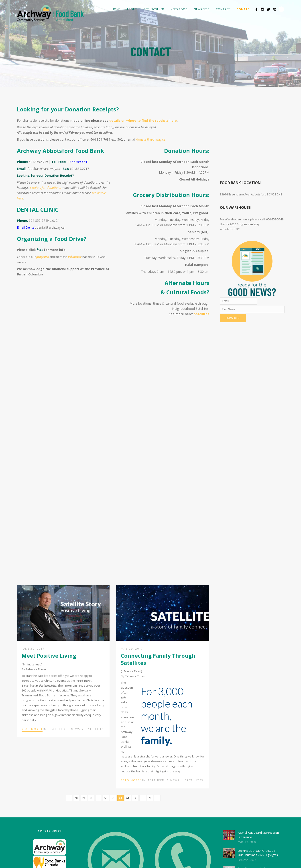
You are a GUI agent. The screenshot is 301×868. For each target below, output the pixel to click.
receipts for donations (45, 188)
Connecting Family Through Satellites (158, 659)
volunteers (74, 257)
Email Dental (26, 227)
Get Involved (154, 9)
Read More (32, 729)
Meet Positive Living (49, 656)
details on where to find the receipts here (143, 120)
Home (116, 9)
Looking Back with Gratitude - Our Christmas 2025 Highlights (258, 853)
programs (43, 257)
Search (281, 9)
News (75, 729)
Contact (223, 9)
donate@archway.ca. (152, 139)
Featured (57, 729)
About (132, 9)
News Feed (202, 9)
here (40, 250)
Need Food (179, 9)
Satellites (202, 314)
